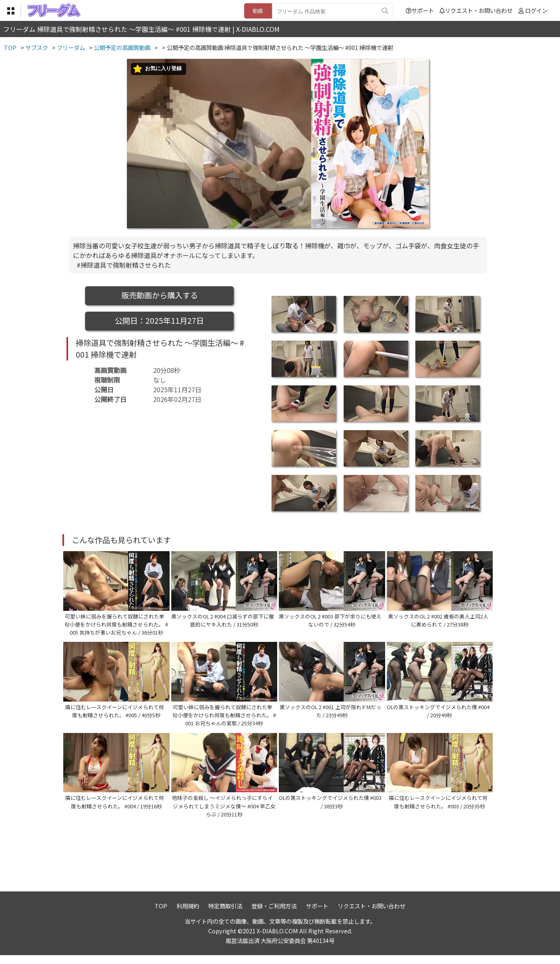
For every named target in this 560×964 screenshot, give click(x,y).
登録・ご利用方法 (274, 914)
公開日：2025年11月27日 (159, 321)
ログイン (536, 10)
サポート (420, 10)
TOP (161, 914)
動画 (258, 11)
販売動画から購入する (160, 295)
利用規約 (188, 914)
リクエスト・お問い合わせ (476, 10)
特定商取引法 (225, 914)
